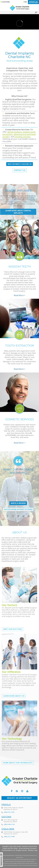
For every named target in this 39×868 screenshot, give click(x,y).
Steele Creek (8, 834)
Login (36, 850)
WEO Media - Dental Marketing (20, 848)
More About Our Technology (18, 768)
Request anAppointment (33, 2)
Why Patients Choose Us (20, 164)
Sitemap (30, 850)
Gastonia (6, 822)
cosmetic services (23, 137)
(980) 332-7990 (9, 842)
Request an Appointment (19, 798)
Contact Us (20, 170)
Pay (25, 2)
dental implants (15, 132)
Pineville (6, 810)
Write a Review (13, 503)
